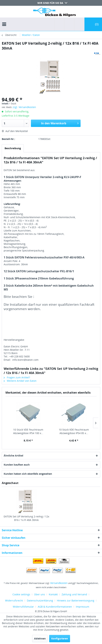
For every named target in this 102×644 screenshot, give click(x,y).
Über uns (40, 594)
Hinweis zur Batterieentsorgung (76, 600)
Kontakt (53, 594)
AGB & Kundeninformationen (55, 607)
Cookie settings (21, 594)
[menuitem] (5, 21)
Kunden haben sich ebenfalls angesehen (28, 474)
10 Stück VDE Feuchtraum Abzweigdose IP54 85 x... (74, 431)
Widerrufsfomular (23, 607)
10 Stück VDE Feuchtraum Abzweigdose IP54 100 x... (28, 431)
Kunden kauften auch (17, 465)
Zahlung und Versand (74, 594)
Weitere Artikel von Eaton (20, 381)
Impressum (83, 607)
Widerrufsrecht (14, 600)
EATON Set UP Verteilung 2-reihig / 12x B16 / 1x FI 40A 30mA (26, 518)
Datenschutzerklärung (40, 600)
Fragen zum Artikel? (17, 377)
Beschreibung (13, 148)
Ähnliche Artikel (13, 456)
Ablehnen (40, 638)
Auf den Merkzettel (15, 131)
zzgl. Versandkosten (24, 107)
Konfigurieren (60, 638)
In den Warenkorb (60, 123)
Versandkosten (59, 583)
